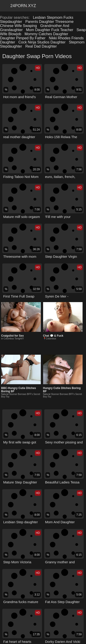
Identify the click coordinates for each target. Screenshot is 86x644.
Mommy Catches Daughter (46, 34)
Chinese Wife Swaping (18, 26)
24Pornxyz (23, 6)
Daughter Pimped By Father (23, 38)
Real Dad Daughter (41, 46)
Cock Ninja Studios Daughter (42, 42)
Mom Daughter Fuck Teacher (50, 30)
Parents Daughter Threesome (50, 22)
